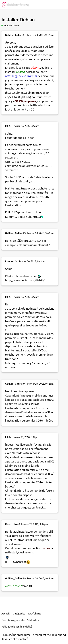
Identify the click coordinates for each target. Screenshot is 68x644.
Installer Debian (18, 20)
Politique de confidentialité (17, 627)
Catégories (19, 613)
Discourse (24, 635)
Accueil (6, 613)
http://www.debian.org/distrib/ (25, 280)
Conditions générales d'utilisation (20, 620)
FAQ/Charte (35, 613)
